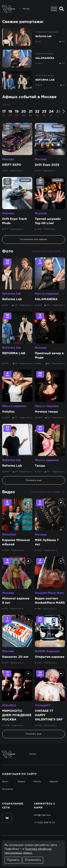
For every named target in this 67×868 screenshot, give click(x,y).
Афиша (53, 782)
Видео (9, 492)
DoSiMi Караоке (47, 651)
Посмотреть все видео (48, 492)
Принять (13, 860)
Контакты (8, 789)
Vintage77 (43, 706)
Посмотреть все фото (48, 251)
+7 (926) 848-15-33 (44, 823)
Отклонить (33, 860)
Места (37, 782)
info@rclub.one (42, 815)
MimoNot (9, 535)
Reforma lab (11, 294)
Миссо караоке (47, 294)
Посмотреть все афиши (34, 239)
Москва (8, 159)
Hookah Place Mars (49, 593)
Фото (8, 251)
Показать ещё (34, 480)
